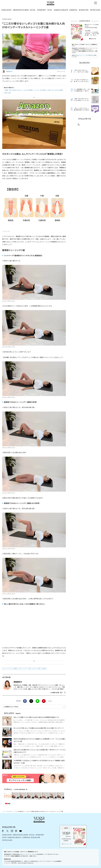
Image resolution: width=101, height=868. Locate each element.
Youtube (96, 125)
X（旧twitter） (31, 701)
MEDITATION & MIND (21, 10)
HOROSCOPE (84, 10)
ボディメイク (23, 668)
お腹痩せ (44, 668)
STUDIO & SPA (95, 10)
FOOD (50, 10)
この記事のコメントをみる (11, 707)
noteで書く (50, 701)
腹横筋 (15, 668)
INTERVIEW (41, 10)
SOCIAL (33, 10)
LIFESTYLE (73, 10)
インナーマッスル (7, 668)
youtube (45, 824)
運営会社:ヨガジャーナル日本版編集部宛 (84, 55)
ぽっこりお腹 (37, 668)
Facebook (25, 701)
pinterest (90, 125)
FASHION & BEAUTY (61, 10)
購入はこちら (93, 39)
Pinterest (44, 701)
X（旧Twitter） (32, 824)
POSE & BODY (7, 10)
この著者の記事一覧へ (56, 693)
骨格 (30, 668)
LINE (38, 701)
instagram (84, 125)
